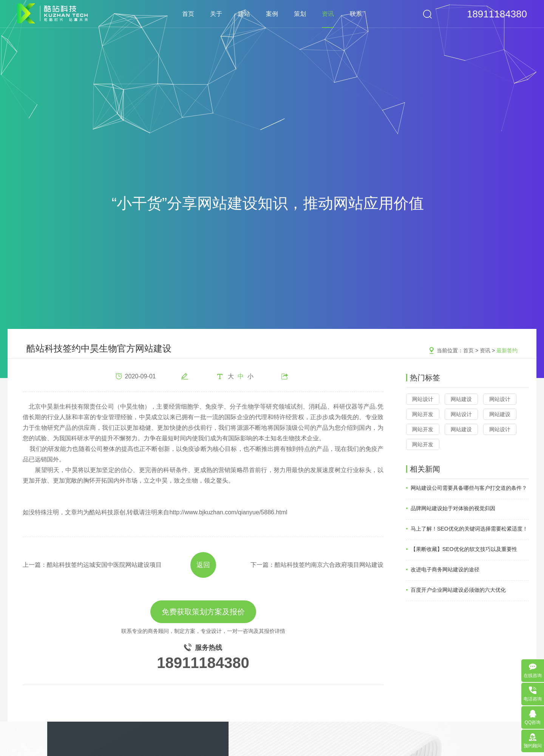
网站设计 (423, 399)
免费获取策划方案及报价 (203, 612)
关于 (216, 14)
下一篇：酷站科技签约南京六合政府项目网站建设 (317, 565)
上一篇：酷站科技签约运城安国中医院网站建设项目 (92, 565)
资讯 (328, 14)
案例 (272, 14)
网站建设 (461, 399)
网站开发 (423, 414)
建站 (244, 14)
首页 (188, 14)
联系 (356, 14)
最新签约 (507, 350)
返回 (203, 565)
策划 (300, 14)
